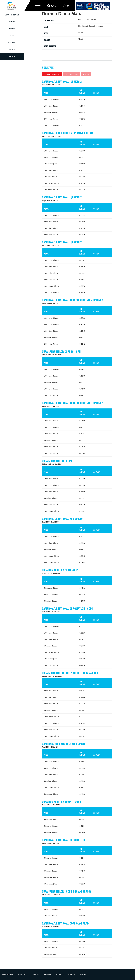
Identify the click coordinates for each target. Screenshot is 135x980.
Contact (83, 974)
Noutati (12, 49)
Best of (86, 74)
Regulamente (12, 42)
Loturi (12, 36)
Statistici (60, 974)
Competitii (35, 974)
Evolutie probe (72, 74)
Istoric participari (52, 74)
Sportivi (12, 22)
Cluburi (12, 29)
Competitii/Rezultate (12, 15)
